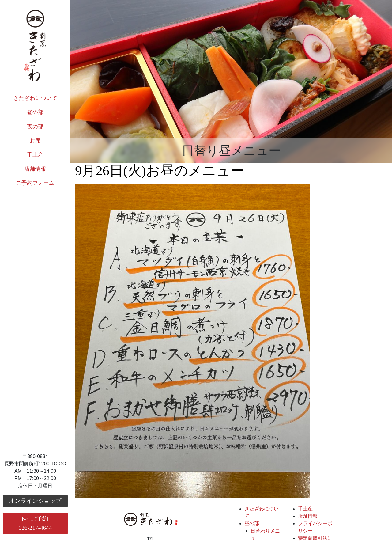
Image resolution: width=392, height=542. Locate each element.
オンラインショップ (35, 501)
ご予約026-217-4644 (35, 523)
